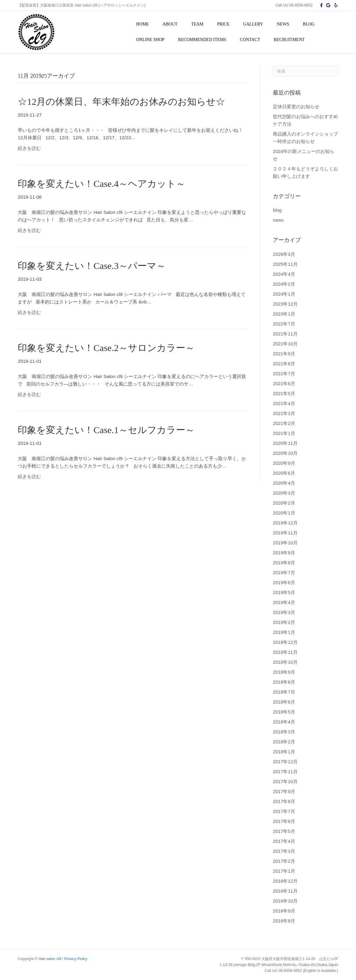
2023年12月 (285, 304)
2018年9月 (284, 672)
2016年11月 (285, 891)
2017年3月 (284, 851)
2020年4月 (284, 483)
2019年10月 (285, 543)
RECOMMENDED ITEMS (202, 40)
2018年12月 (285, 642)
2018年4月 (284, 722)
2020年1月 (284, 513)
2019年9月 (284, 553)
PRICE (223, 24)
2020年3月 (284, 493)
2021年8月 (284, 364)
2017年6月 (284, 821)
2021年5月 (284, 393)
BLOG (309, 24)
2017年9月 (284, 791)
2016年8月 (284, 921)
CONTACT (250, 40)
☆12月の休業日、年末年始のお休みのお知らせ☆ (121, 102)
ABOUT (170, 24)
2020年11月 (285, 443)
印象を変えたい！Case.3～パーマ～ (92, 266)
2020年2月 (284, 503)
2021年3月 (284, 413)
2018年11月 (285, 652)
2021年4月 (284, 403)
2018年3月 (284, 732)
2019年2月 (284, 622)
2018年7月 (284, 692)
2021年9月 (284, 354)
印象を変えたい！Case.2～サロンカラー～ (106, 348)
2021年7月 (284, 374)
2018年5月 (284, 712)
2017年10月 (285, 781)
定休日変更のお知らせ (296, 106)
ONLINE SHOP (150, 40)
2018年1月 (284, 752)
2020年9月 (284, 463)
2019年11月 (285, 533)
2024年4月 (284, 274)
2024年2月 (284, 284)
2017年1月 (284, 871)
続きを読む (29, 148)
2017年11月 (285, 772)
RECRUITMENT (289, 40)
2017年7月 (284, 811)
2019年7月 (284, 573)
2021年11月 (285, 334)
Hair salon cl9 (50, 959)
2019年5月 (284, 592)
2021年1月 (284, 433)
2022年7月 (284, 324)
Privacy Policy (76, 959)
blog (277, 210)
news (278, 220)
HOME (142, 24)
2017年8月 (284, 801)
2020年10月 (285, 453)
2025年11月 (285, 264)
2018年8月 (284, 682)
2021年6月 (284, 384)
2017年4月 (284, 841)
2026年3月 (284, 254)
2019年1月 (284, 632)
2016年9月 (284, 911)
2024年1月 (284, 294)
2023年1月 (284, 314)
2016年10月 (285, 901)
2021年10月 (285, 344)
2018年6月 (284, 702)
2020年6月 (284, 473)
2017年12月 (285, 762)
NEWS (283, 24)
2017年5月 (284, 831)
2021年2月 (284, 423)
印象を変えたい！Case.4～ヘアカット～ (101, 184)
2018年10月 (285, 662)
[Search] (306, 71)
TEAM (197, 24)
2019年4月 (284, 602)
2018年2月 (284, 742)
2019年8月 (284, 563)
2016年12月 (285, 881)
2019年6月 (284, 582)
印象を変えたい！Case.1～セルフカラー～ (106, 430)
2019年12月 (285, 523)
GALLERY (253, 24)
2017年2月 (284, 861)
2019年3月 (284, 612)
